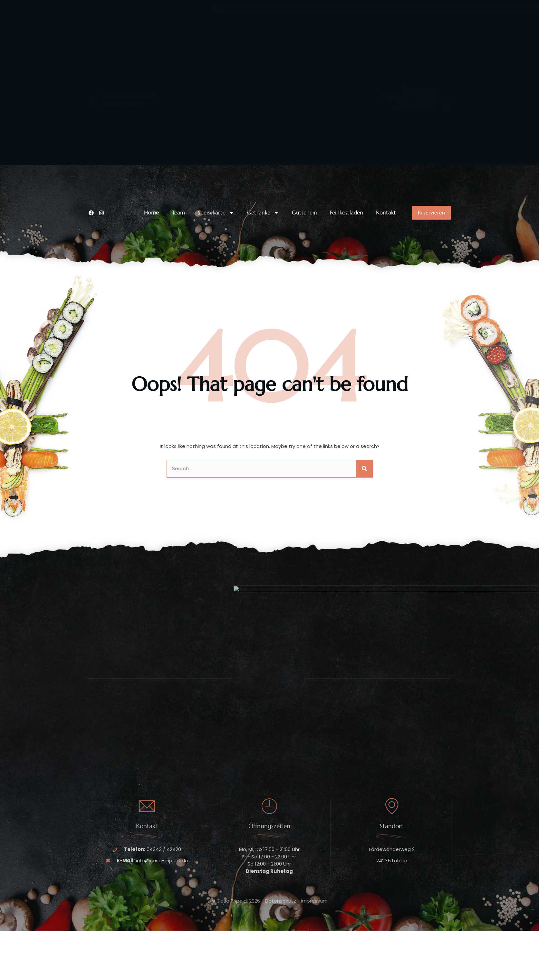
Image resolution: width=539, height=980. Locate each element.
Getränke (263, 213)
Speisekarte (216, 213)
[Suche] (364, 469)
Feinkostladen (346, 213)
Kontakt (386, 213)
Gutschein (304, 213)
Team (178, 213)
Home (151, 213)
